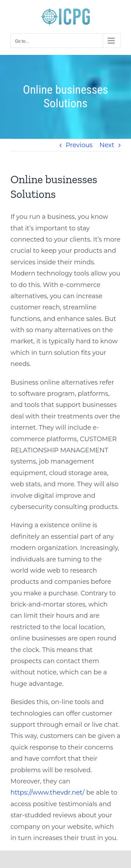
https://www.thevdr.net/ (48, 792)
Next (107, 145)
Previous (79, 145)
